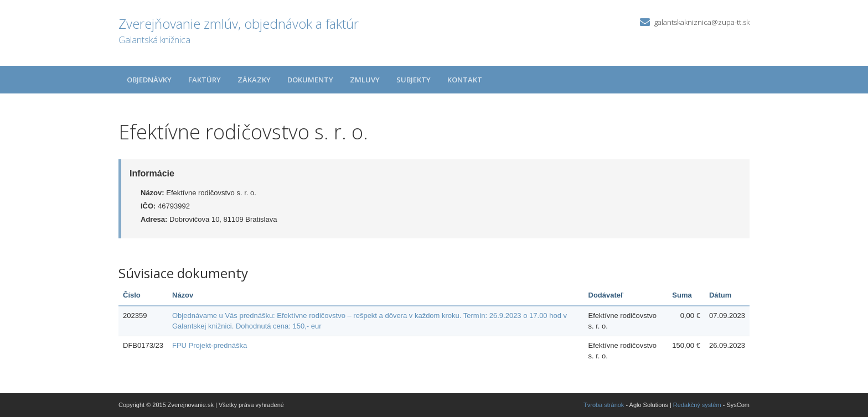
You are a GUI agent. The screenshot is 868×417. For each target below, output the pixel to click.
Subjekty (414, 80)
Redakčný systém (697, 405)
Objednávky (149, 80)
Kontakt (465, 80)
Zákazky (254, 80)
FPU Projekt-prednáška (210, 345)
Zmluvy (365, 80)
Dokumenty (310, 80)
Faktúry (205, 80)
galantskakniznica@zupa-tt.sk (702, 22)
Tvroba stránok (604, 405)
